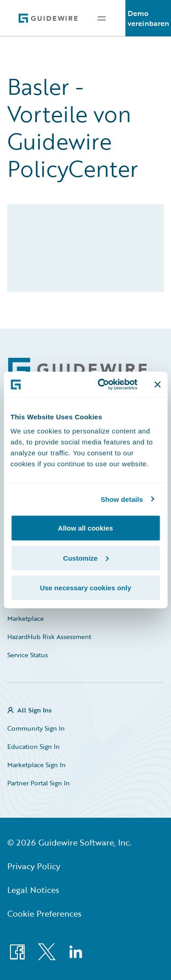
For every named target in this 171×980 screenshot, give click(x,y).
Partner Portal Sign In (39, 783)
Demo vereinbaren (148, 18)
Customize (86, 558)
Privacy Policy (34, 866)
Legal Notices (33, 890)
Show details (122, 499)
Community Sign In (36, 728)
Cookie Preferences (44, 913)
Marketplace (26, 618)
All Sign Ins (34, 710)
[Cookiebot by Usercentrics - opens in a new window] (102, 385)
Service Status (28, 655)
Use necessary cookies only (85, 588)
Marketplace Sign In (36, 765)
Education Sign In (34, 746)
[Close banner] (157, 384)
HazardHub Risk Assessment (49, 637)
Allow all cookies (85, 528)
